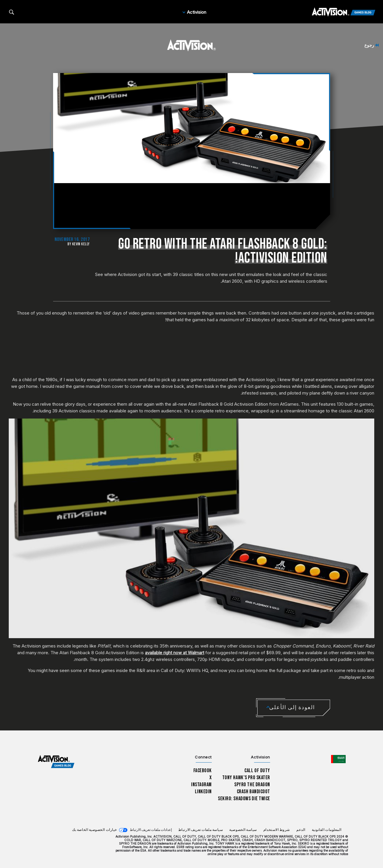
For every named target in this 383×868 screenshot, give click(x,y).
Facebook (203, 771)
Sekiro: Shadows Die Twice (244, 799)
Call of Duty (257, 771)
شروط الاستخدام (277, 830)
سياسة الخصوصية (243, 830)
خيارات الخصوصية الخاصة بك (95, 830)
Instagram (201, 785)
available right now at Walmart (175, 653)
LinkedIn (203, 792)
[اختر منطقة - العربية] (338, 759)
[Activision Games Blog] (344, 12)
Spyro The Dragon (252, 785)
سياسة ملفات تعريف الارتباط (201, 830)
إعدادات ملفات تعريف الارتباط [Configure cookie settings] (151, 830)
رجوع (371, 45)
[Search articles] (12, 12)
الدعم (301, 830)
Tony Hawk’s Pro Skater (246, 778)
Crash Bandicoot (253, 792)
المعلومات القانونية (327, 830)
